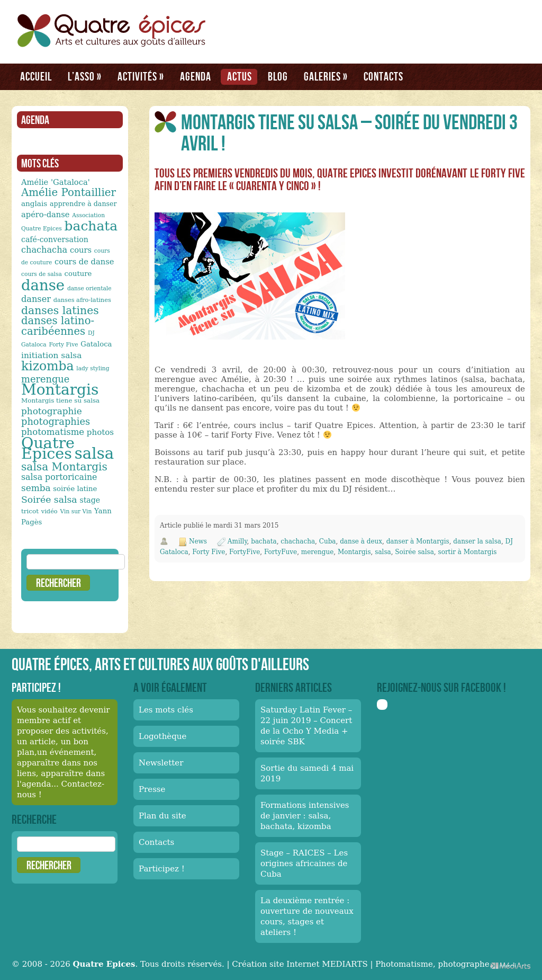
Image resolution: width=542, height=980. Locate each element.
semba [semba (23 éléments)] (36, 488)
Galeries (326, 76)
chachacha (298, 541)
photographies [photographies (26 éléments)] (56, 421)
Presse (152, 789)
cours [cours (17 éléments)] (81, 250)
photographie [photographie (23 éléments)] (52, 411)
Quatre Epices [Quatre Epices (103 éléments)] (48, 448)
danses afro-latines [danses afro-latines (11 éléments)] (82, 300)
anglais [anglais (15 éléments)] (34, 203)
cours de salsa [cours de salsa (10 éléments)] (42, 274)
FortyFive (245, 552)
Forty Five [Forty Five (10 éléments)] (63, 345)
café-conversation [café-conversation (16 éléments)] (55, 239)
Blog (278, 76)
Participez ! (162, 869)
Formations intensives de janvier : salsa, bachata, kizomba (305, 816)
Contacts (383, 76)
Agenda (196, 76)
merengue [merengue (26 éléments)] (45, 379)
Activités (141, 76)
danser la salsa (477, 541)
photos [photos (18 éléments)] (100, 432)
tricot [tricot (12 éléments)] (30, 511)
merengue (318, 552)
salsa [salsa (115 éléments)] (94, 453)
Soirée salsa (414, 552)
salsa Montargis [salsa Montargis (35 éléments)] (64, 467)
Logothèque (162, 736)
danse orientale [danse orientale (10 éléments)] (89, 288)
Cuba (328, 541)
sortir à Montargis (468, 552)
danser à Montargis (418, 541)
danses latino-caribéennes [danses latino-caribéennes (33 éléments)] (58, 326)
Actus (240, 76)
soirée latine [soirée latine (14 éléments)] (75, 489)
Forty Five (209, 552)
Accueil (36, 76)
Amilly (237, 541)
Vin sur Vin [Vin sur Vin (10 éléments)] (76, 511)
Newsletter (161, 763)
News (198, 541)
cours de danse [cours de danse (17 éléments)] (84, 261)
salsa (383, 552)
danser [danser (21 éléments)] (36, 299)
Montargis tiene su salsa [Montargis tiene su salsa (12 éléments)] (60, 400)
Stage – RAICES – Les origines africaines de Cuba (304, 863)
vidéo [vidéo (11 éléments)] (49, 511)
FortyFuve (281, 552)
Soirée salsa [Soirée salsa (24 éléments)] (49, 500)
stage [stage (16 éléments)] (90, 500)
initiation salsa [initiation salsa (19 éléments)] (51, 355)
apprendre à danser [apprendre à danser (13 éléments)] (83, 204)
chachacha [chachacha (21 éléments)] (44, 250)
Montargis (354, 552)
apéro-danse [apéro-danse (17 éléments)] (46, 214)
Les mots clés (166, 710)
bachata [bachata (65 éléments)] (91, 226)
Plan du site (162, 816)
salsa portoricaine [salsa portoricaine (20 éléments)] (59, 477)
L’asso (85, 76)
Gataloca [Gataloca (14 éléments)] (96, 344)
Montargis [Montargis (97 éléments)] (60, 390)
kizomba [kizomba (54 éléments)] (48, 366)
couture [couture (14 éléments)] (78, 274)
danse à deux (361, 541)
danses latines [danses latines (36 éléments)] (60, 310)
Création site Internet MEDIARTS (300, 964)
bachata (264, 541)
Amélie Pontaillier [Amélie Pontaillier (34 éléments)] (69, 193)
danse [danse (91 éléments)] (43, 285)
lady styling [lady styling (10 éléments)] (93, 368)
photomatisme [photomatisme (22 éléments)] (53, 432)
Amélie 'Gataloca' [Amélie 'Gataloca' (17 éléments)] (56, 182)
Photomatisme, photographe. (433, 964)
